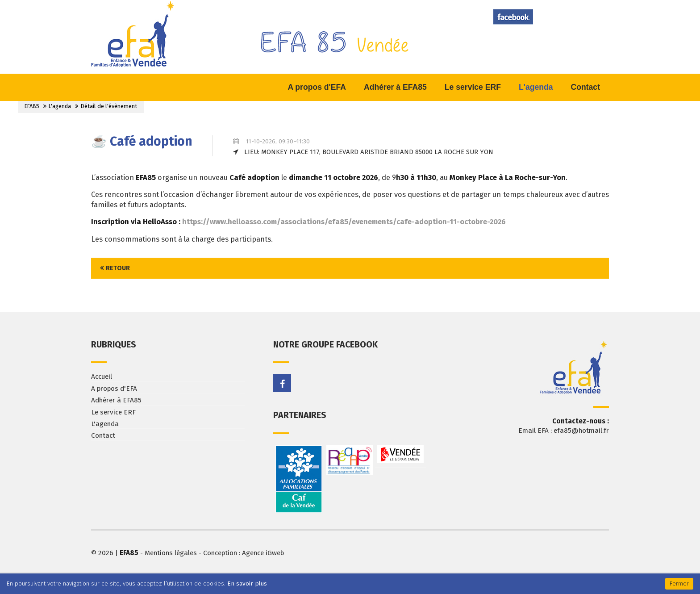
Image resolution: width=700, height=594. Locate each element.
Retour (118, 268)
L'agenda (60, 106)
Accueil (102, 376)
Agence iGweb (263, 553)
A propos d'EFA (114, 389)
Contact (103, 435)
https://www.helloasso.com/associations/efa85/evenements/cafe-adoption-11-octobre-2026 (344, 222)
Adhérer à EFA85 (116, 400)
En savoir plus (247, 584)
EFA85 (32, 106)
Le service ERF (113, 412)
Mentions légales (171, 553)
